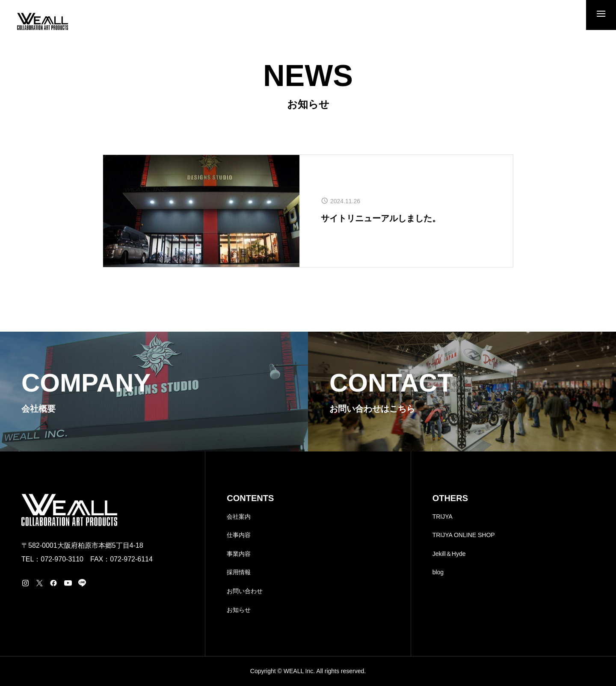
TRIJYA (443, 517)
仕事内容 (239, 535)
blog (438, 572)
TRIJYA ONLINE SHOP (464, 535)
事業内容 (239, 554)
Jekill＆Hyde (449, 554)
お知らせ (239, 610)
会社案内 (239, 517)
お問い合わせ (245, 591)
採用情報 (239, 572)
